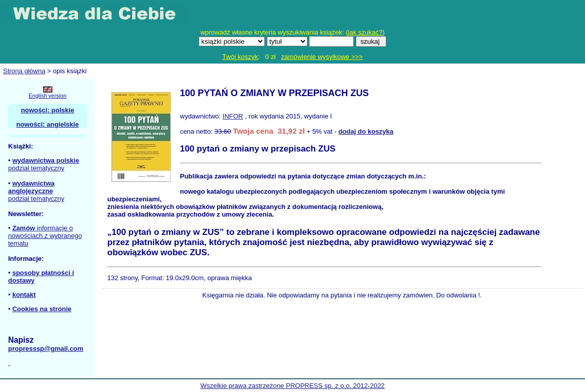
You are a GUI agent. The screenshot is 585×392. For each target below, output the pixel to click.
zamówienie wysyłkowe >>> (322, 57)
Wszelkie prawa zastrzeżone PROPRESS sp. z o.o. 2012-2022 (292, 386)
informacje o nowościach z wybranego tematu (45, 236)
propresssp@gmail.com (46, 349)
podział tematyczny (36, 168)
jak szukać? (365, 32)
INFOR (233, 116)
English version (48, 96)
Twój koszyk (240, 57)
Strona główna (24, 71)
